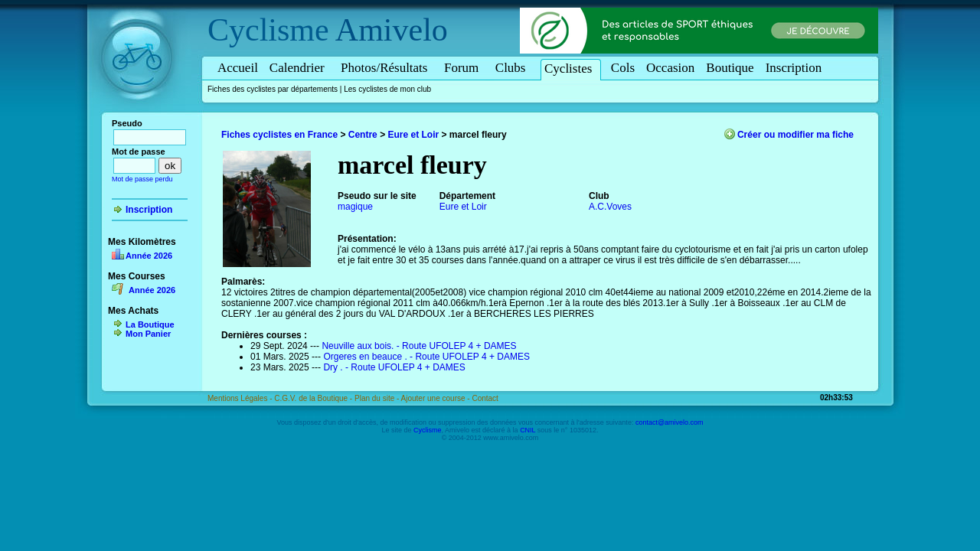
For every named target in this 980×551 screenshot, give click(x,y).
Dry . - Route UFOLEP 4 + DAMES (394, 367)
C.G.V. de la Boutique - (314, 398)
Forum (464, 68)
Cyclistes (571, 68)
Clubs (513, 68)
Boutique (730, 68)
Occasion (670, 68)
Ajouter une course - (437, 398)
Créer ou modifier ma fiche (795, 135)
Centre (363, 135)
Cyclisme (268, 30)
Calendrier (299, 68)
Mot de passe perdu (142, 179)
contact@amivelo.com (670, 422)
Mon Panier (148, 334)
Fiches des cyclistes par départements (273, 89)
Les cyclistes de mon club (387, 89)
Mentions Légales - (241, 398)
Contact (485, 398)
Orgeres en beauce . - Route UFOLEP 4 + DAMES (426, 357)
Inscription (794, 68)
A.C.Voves (610, 207)
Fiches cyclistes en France (279, 135)
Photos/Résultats (387, 68)
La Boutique (150, 324)
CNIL (528, 430)
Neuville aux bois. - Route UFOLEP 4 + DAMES (419, 346)
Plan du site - (378, 398)
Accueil (238, 68)
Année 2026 (149, 256)
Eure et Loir (413, 135)
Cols (623, 68)
